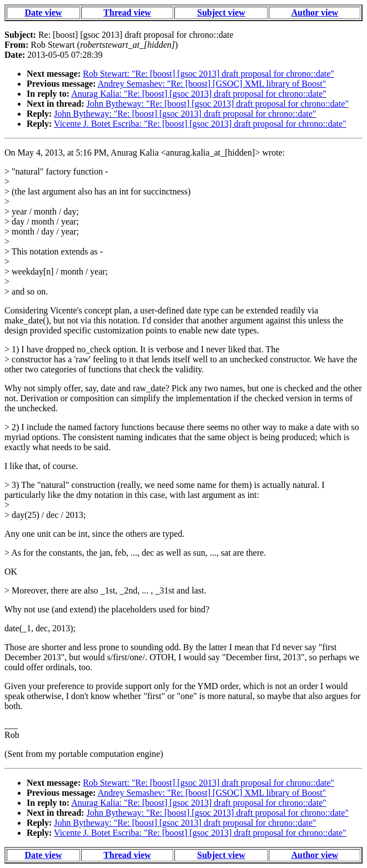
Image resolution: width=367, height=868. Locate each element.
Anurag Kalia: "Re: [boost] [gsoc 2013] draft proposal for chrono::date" (199, 94)
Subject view (221, 13)
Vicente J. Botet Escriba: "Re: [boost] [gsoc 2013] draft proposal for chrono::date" (200, 124)
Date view (43, 13)
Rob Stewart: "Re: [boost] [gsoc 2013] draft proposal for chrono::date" (208, 74)
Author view (315, 13)
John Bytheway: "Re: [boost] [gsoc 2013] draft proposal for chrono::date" (218, 104)
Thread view (127, 13)
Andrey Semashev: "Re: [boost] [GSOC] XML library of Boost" (212, 84)
